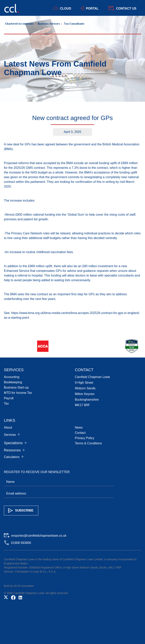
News (79, 427)
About (8, 427)
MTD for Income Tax (18, 393)
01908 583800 (21, 543)
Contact (80, 433)
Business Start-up (16, 387)
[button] (137, 26)
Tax (6, 403)
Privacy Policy (85, 438)
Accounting (12, 377)
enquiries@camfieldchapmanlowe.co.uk (39, 536)
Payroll (9, 398)
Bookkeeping (13, 382)
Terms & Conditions (88, 443)
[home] (44, 26)
